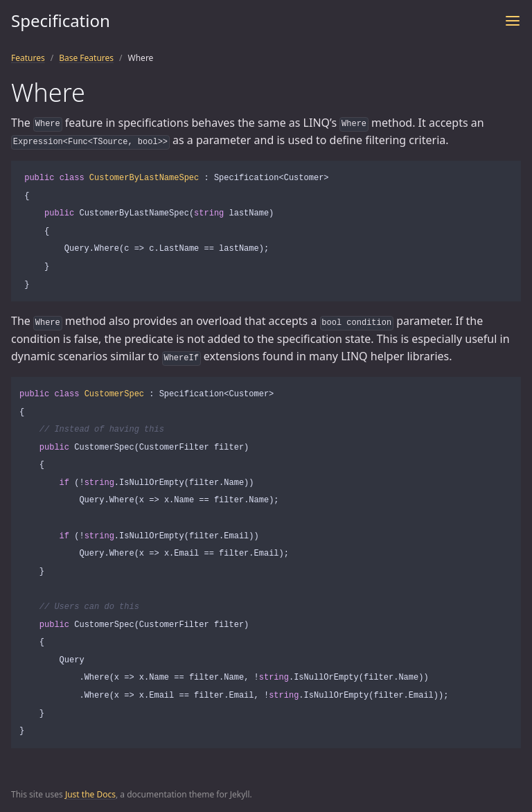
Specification (61, 20)
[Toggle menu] (513, 21)
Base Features (86, 58)
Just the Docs (90, 794)
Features (28, 58)
